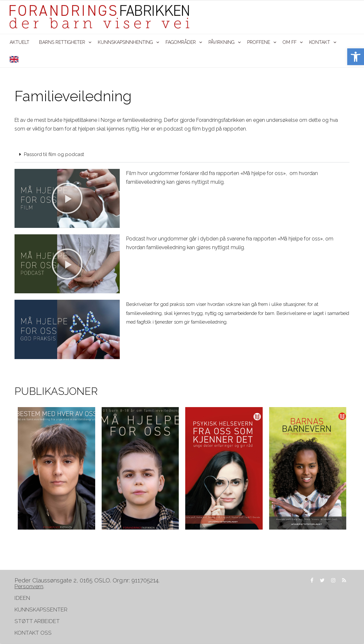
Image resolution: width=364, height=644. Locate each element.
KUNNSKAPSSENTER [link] (41, 610)
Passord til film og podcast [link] (58, 155)
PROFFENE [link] (259, 42)
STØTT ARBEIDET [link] (38, 622)
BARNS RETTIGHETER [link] (62, 42)
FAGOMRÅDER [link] (181, 42)
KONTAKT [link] (320, 42)
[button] (182, 155)
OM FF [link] (290, 42)
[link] (356, 57)
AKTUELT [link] (20, 42)
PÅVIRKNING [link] (222, 42)
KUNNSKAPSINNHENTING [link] (125, 42)
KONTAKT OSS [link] (33, 633)
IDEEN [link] (22, 599)
